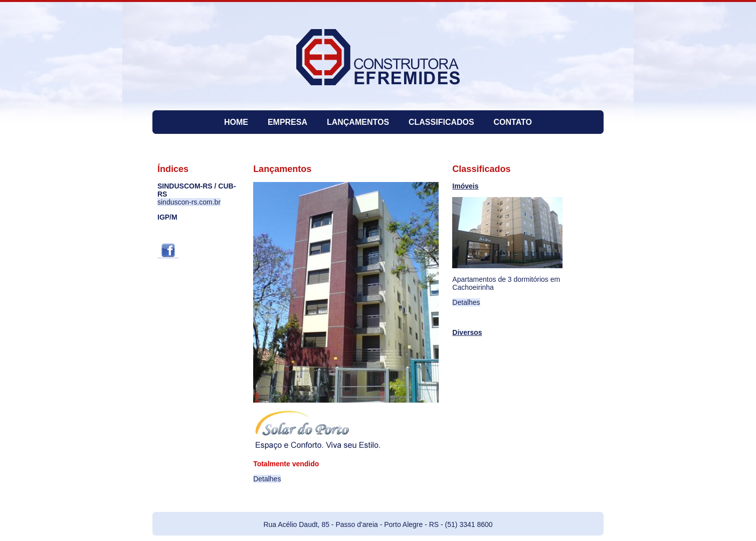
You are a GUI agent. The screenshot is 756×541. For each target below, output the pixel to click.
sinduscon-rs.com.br (189, 202)
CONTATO (513, 122)
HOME (236, 122)
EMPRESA (288, 122)
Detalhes (267, 479)
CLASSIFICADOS (441, 122)
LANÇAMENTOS (358, 122)
